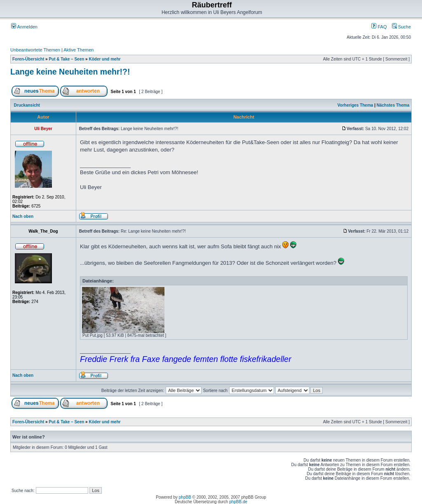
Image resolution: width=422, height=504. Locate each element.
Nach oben (23, 216)
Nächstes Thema (393, 105)
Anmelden (24, 27)
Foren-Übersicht (28, 59)
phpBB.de (238, 502)
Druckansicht (27, 105)
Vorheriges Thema (355, 105)
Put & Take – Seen (66, 59)
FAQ (379, 27)
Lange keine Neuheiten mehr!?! (70, 72)
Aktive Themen (79, 50)
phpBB (185, 497)
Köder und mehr (104, 59)
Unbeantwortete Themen (35, 50)
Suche (401, 27)
